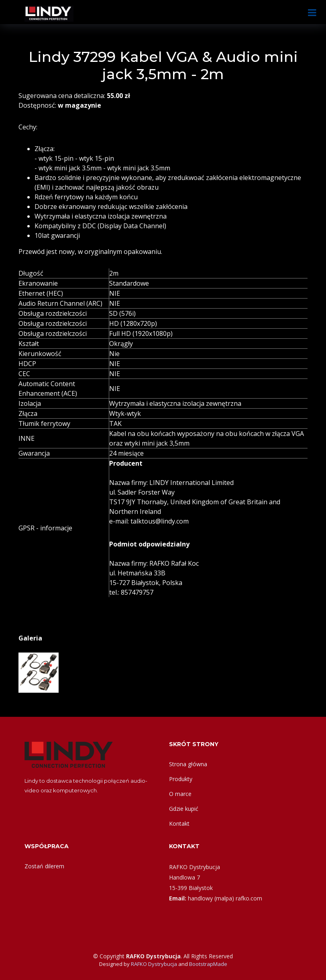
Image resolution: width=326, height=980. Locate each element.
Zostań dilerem (44, 866)
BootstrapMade (208, 964)
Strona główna (188, 764)
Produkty (181, 779)
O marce (180, 794)
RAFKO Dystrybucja (154, 964)
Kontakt (179, 823)
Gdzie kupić (184, 809)
